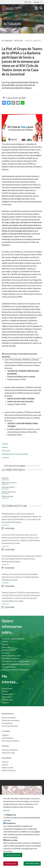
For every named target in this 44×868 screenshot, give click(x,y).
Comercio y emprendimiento (13, 639)
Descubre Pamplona (10, 750)
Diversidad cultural (8, 697)
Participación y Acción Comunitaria (15, 454)
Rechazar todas (11, 864)
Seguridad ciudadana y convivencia (15, 664)
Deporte (5, 644)
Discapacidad (7, 694)
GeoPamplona (7, 738)
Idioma (38, 2)
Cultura (5, 444)
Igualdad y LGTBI (9, 650)
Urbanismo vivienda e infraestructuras (16, 670)
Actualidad (7, 41)
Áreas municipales (9, 717)
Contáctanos (26, 2)
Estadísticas (10, 824)
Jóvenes (5, 447)
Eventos (5, 765)
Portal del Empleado (10, 726)
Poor (28, 465)
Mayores (5, 702)
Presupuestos (7, 723)
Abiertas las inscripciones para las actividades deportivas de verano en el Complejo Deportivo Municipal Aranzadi (20, 577)
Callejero (5, 735)
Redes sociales (8, 496)
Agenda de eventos (9, 483)
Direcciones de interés (11, 741)
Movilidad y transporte (11, 658)
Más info (6, 811)
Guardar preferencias (13, 856)
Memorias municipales (11, 720)
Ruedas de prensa (9, 492)
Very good (39, 465)
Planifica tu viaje (8, 753)
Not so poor (31, 465)
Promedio (33, 465)
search (41, 8)
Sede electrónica (30, 2)
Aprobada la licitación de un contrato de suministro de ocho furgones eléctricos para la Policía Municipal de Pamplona (22, 559)
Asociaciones (7, 688)
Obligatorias (11, 816)
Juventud (5, 458)
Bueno (36, 465)
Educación (6, 451)
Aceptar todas (32, 864)
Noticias (19, 41)
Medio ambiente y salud (11, 656)
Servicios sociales (9, 667)
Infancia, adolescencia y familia (8, 700)
